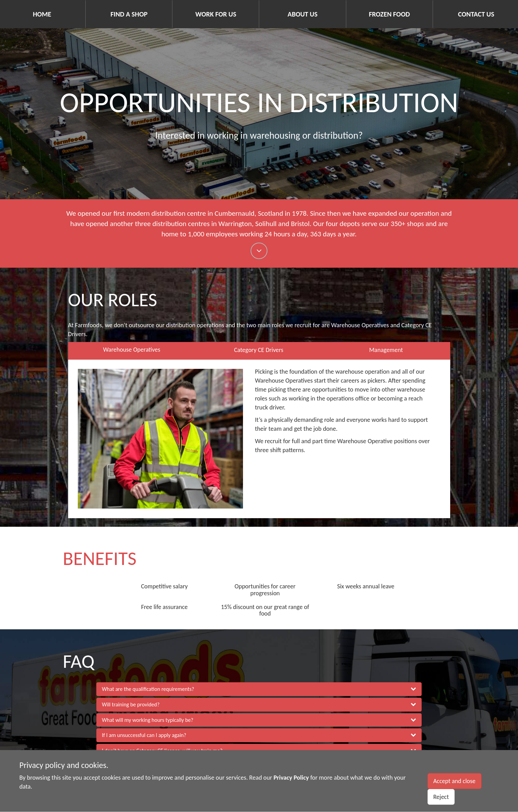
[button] (259, 689)
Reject (441, 797)
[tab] (259, 689)
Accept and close (454, 781)
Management (386, 350)
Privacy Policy (291, 778)
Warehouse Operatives (131, 350)
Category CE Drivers (259, 350)
